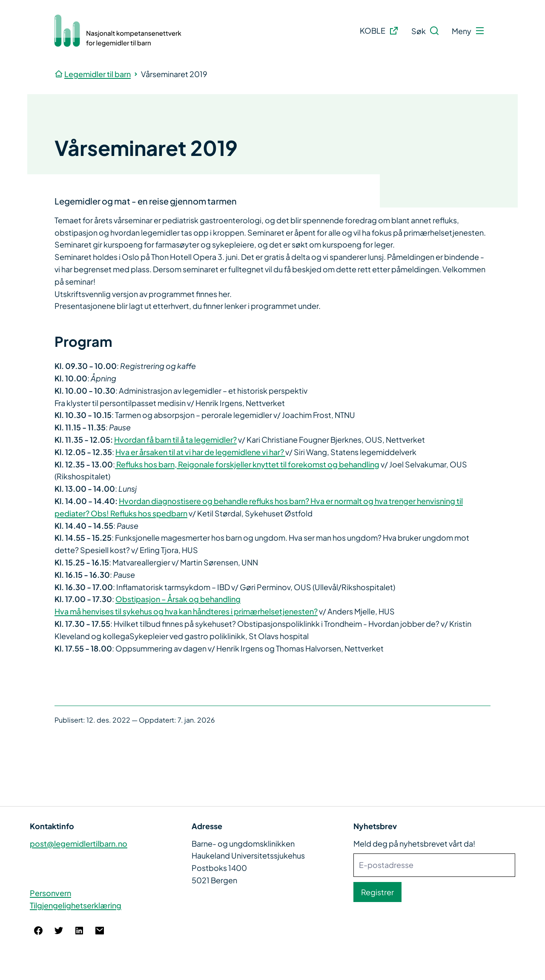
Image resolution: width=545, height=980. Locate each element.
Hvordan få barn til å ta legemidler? (175, 440)
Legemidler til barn (98, 74)
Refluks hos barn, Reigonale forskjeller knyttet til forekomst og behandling (247, 464)
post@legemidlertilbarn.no (79, 843)
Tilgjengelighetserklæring (76, 905)
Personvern (50, 893)
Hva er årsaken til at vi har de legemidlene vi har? (200, 452)
